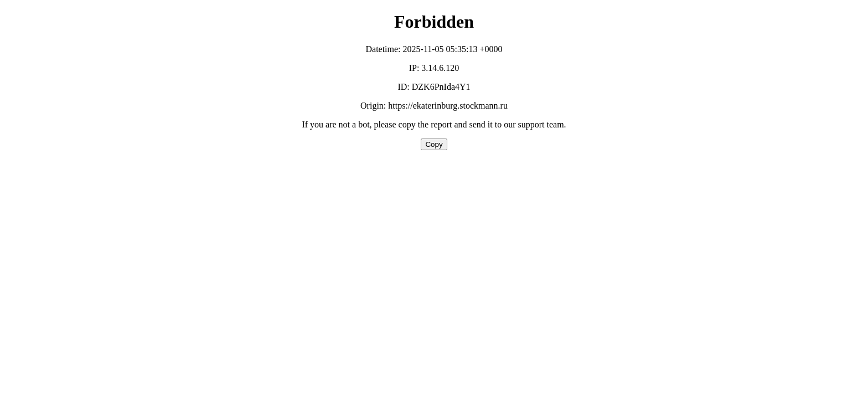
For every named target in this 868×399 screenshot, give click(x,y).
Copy (434, 144)
